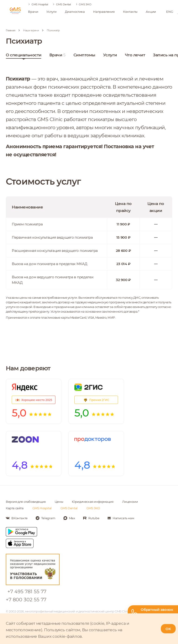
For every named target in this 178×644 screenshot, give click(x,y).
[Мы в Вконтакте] (17, 518)
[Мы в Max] (69, 518)
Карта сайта (15, 508)
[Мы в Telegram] (45, 518)
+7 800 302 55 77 (26, 600)
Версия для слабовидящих (26, 502)
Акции (151, 12)
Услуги (51, 12)
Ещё (129, 55)
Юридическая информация (93, 502)
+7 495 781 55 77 (27, 591)
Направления (104, 12)
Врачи (33, 12)
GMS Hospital (40, 4)
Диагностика (75, 12)
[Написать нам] (121, 518)
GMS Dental (64, 4)
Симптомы (84, 56)
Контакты (130, 12)
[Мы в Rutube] (91, 518)
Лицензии (130, 502)
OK (168, 629)
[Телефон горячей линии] (153, 612)
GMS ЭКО (85, 4)
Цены (59, 502)
